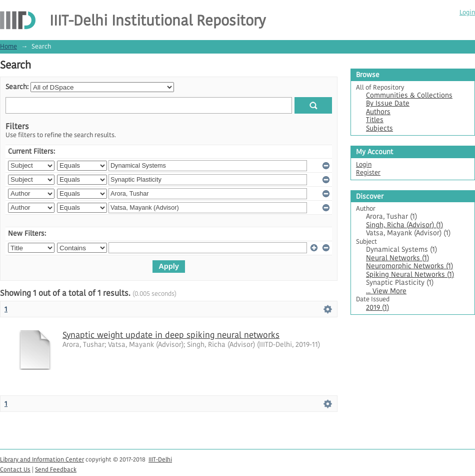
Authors (378, 112)
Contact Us (15, 469)
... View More (386, 291)
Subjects (379, 128)
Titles (375, 120)
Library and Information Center (42, 459)
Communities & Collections (409, 95)
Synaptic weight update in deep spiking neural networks (171, 335)
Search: (17, 87)
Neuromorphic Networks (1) (409, 266)
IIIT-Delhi (160, 459)
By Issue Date (388, 103)
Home (8, 46)
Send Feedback (56, 469)
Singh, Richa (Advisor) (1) (404, 225)
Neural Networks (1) (397, 258)
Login (467, 12)
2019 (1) (377, 308)
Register (368, 172)
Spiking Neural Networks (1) (410, 275)
